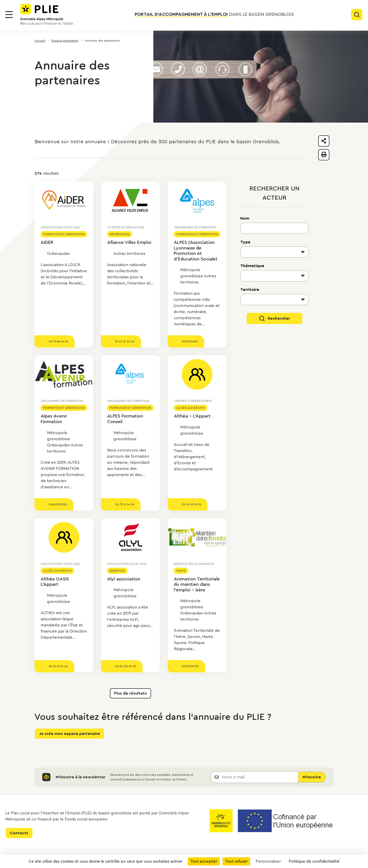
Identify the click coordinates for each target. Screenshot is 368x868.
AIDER (47, 242)
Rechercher (279, 318)
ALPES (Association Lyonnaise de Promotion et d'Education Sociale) (195, 251)
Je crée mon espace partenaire (70, 734)
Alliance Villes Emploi (129, 242)
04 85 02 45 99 (126, 666)
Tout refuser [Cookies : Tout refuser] (236, 861)
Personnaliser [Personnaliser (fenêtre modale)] (268, 861)
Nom (245, 218)
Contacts (19, 833)
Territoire (250, 290)
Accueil (40, 41)
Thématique (252, 266)
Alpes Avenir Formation (54, 419)
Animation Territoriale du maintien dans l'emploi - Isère (197, 584)
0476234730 (190, 666)
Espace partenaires (65, 41)
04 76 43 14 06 (191, 504)
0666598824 (58, 504)
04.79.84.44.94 (58, 341)
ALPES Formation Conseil (125, 419)
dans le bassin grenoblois (214, 15)
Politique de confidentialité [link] (314, 861)
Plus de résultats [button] (130, 693)
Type (245, 242)
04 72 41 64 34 (125, 504)
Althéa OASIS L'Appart (55, 582)
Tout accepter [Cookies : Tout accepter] (204, 861)
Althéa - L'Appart (192, 416)
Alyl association (124, 579)
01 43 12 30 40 (125, 341)
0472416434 (190, 341)
